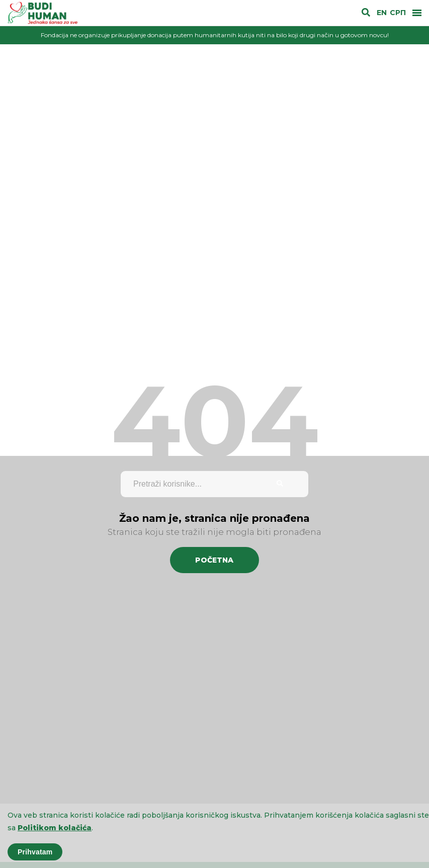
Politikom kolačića (55, 828)
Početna (214, 560)
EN (382, 13)
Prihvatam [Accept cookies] (35, 852)
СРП (398, 13)
